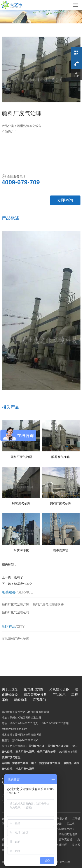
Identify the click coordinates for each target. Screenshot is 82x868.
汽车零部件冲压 (65, 829)
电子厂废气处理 (46, 752)
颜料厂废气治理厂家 (16, 604)
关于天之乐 (10, 689)
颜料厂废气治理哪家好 (48, 604)
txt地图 (63, 752)
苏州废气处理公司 (58, 746)
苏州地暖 (62, 845)
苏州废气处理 (37, 746)
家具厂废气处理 (25, 752)
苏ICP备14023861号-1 (25, 740)
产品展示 (59, 695)
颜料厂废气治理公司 (16, 612)
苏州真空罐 (66, 840)
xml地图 (72, 752)
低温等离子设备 (35, 695)
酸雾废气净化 (23, 584)
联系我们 (39, 700)
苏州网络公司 (23, 735)
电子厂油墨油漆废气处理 (46, 763)
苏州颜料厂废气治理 (58, 862)
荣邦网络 (37, 735)
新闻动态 (21, 700)
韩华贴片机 (61, 819)
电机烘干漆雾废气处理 (15, 763)
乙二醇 (71, 824)
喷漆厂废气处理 (11, 757)
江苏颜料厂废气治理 (16, 639)
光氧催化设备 (59, 689)
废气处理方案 (34, 689)
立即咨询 (65, 200)
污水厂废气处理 (25, 769)
